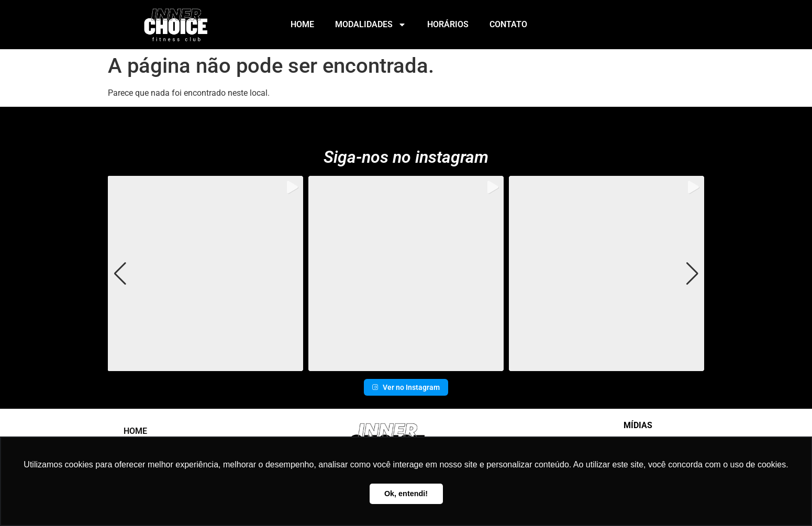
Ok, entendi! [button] (406, 494)
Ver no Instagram (406, 387)
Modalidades (371, 25)
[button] (406, 364)
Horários (448, 24)
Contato (508, 24)
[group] (205, 273)
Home (302, 24)
